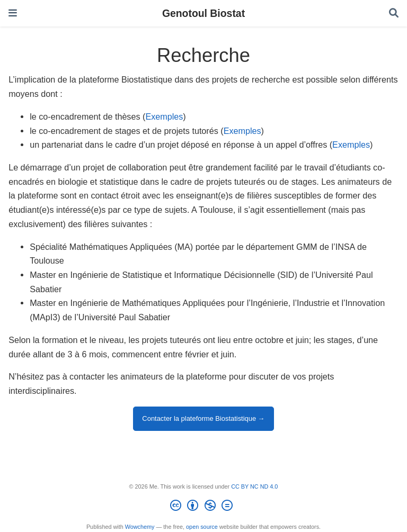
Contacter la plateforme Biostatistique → (203, 418)
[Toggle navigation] (13, 13)
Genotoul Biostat (203, 13)
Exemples (164, 116)
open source (202, 527)
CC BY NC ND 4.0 (254, 486)
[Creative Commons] (203, 507)
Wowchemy (140, 527)
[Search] (394, 13)
